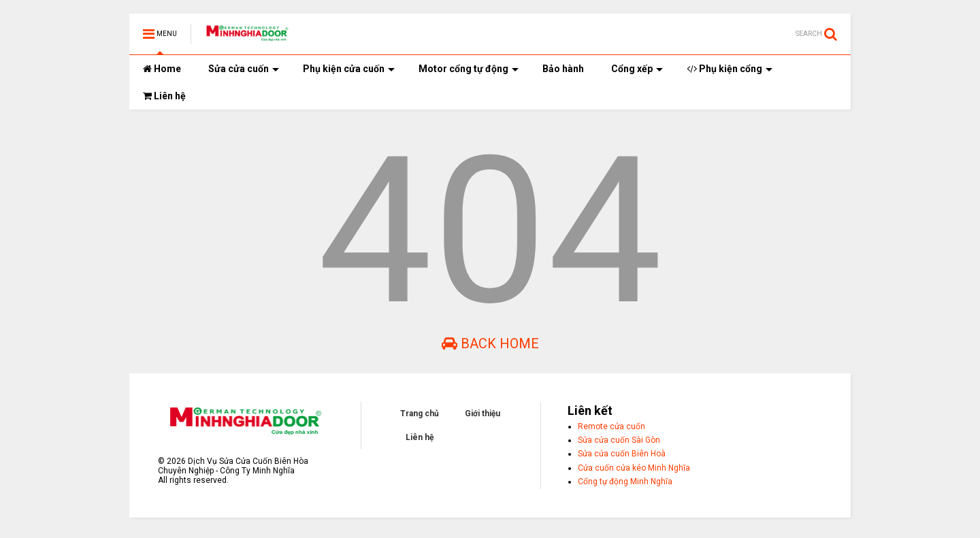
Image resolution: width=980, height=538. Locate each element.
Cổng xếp (637, 69)
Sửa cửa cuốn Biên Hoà (622, 454)
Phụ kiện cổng (730, 69)
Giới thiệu (483, 414)
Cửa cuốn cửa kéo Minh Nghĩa (634, 468)
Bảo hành (563, 69)
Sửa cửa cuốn (244, 69)
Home (162, 69)
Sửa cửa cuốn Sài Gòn (619, 440)
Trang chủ (420, 414)
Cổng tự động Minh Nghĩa (625, 482)
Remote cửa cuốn (611, 426)
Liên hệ (164, 96)
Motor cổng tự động (469, 69)
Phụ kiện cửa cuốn (349, 69)
